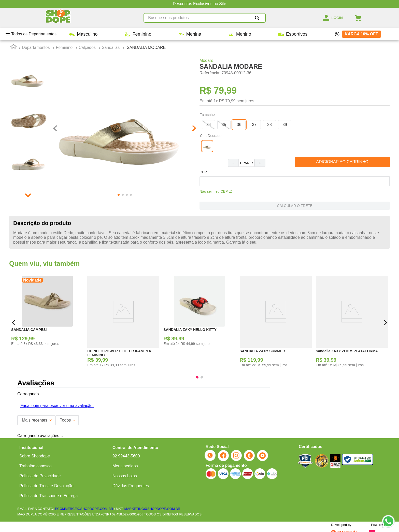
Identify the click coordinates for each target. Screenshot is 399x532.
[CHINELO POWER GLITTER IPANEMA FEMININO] (123, 323)
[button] (121, 129)
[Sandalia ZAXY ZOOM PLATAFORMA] (352, 323)
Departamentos (36, 47)
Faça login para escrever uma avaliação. (57, 406)
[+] (260, 163)
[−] (233, 163)
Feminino (64, 47)
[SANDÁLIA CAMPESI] (47, 323)
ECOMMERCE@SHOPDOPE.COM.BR (84, 509)
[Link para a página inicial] (13, 48)
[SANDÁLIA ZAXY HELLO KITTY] (199, 323)
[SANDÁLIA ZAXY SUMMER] (276, 323)
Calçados (87, 47)
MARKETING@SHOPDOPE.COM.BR (152, 509)
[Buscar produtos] (258, 18)
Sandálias (111, 47)
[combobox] (205, 18)
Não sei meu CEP (216, 191)
